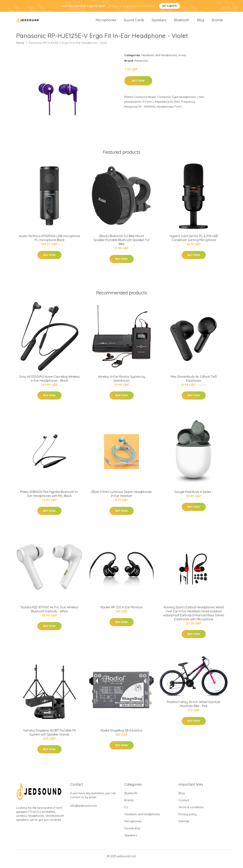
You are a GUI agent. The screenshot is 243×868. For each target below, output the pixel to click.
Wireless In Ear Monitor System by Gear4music (121, 384)
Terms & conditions (191, 812)
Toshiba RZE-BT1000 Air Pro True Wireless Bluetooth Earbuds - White (49, 614)
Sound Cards (134, 23)
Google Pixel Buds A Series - (194, 497)
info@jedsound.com (84, 811)
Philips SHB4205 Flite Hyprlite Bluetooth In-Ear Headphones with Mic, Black (49, 499)
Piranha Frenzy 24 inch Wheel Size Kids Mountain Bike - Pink (194, 709)
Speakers (159, 23)
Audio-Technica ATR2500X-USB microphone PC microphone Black (49, 243)
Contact (184, 805)
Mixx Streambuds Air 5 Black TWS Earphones (194, 384)
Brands (217, 23)
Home (20, 48)
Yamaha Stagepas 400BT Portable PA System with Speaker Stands (49, 738)
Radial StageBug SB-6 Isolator (121, 736)
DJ (126, 812)
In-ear (183, 60)
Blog (200, 23)
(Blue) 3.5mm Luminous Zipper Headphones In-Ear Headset (121, 499)
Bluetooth (182, 23)
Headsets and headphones (159, 60)
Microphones (106, 23)
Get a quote (170, 6)
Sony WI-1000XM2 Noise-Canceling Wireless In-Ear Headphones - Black (49, 384)
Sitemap (184, 827)
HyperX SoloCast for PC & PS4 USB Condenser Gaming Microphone (194, 243)
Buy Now (138, 86)
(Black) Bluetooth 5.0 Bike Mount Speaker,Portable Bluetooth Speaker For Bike (122, 245)
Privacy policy (188, 820)
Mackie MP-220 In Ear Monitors (122, 612)
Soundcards (132, 834)
